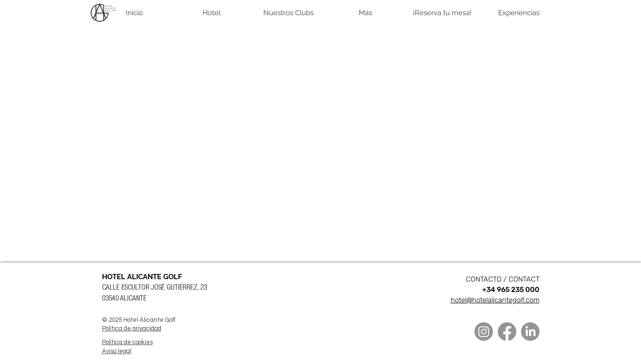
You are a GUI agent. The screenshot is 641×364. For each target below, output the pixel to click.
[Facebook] (507, 332)
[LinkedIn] (530, 332)
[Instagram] (484, 332)
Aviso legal (117, 351)
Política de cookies (127, 342)
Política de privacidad (132, 328)
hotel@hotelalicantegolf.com (495, 300)
